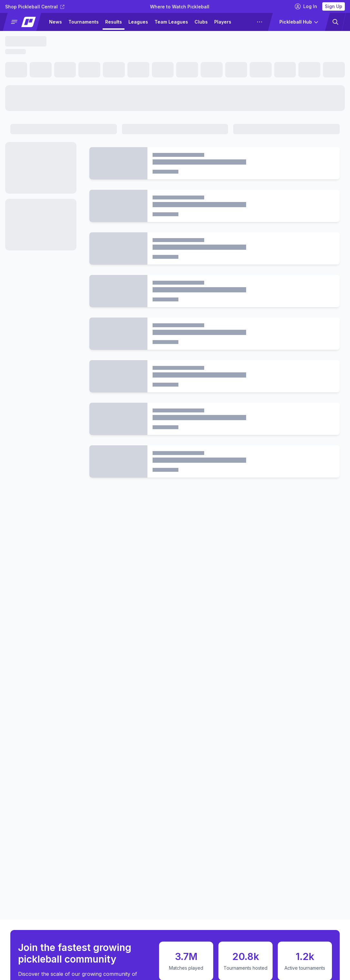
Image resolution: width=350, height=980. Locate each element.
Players (223, 22)
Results (114, 22)
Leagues (138, 22)
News (55, 22)
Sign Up (334, 6)
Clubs (201, 22)
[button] (25, 22)
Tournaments (84, 22)
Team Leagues (171, 22)
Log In (306, 6)
